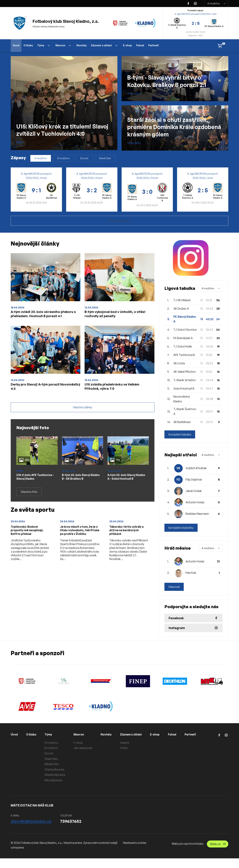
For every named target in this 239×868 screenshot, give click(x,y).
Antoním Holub (195, 502)
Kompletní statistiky (181, 528)
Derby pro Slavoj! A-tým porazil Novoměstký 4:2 (42, 397)
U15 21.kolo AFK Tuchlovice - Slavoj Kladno (31, 492)
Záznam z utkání (104, 45)
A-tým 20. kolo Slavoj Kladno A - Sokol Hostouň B (124, 492)
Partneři (154, 45)
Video (128, 748)
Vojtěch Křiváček (196, 468)
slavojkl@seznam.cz (31, 831)
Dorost (84, 158)
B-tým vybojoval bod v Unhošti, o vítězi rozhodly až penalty (117, 315)
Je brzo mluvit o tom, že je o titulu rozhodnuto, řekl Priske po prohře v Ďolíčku (79, 551)
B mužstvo (64, 158)
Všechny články (83, 420)
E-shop (127, 45)
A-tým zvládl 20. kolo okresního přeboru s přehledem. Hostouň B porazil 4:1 (43, 318)
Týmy (44, 45)
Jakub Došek (194, 491)
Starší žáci (105, 158)
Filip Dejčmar (194, 479)
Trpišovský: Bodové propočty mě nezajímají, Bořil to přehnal (29, 549)
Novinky (82, 45)
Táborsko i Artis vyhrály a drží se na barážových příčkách (128, 549)
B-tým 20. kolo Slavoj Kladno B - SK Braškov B (80, 490)
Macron (63, 45)
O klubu (28, 45)
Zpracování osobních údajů (100, 852)
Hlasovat (174, 587)
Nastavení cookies (135, 852)
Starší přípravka (57, 769)
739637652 (71, 831)
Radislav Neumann (197, 514)
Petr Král (191, 573)
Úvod (16, 45)
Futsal (140, 45)
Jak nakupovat (86, 748)
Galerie (129, 743)
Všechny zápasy (119, 221)
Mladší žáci (54, 764)
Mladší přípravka (58, 775)
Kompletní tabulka (180, 434)
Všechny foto (29, 510)
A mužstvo (216, 4)
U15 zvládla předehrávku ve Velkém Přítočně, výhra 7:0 (119, 397)
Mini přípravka (56, 780)
